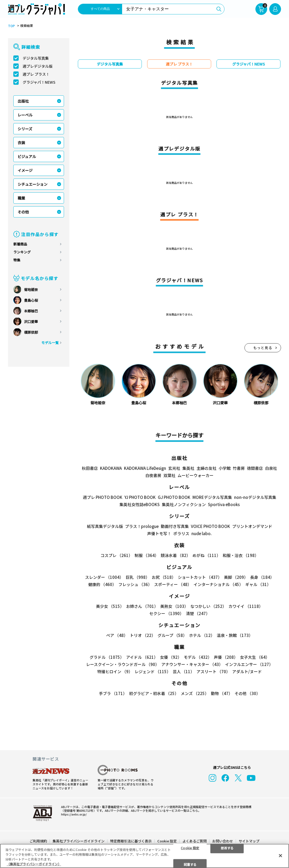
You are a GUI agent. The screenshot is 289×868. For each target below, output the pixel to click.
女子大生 (255, 657)
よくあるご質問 (194, 840)
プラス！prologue (142, 526)
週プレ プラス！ (36, 74)
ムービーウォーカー (196, 475)
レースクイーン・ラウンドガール (123, 664)
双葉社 (169, 475)
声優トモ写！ (159, 533)
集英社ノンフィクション (184, 504)
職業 (21, 198)
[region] (144, 856)
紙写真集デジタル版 (105, 526)
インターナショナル (218, 584)
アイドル (142, 657)
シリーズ (25, 129)
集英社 (188, 468)
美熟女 (174, 606)
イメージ (25, 170)
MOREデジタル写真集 (212, 497)
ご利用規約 (38, 840)
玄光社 (174, 468)
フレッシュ (135, 584)
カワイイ (246, 606)
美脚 (236, 577)
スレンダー (104, 577)
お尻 (164, 577)
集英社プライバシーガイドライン (79, 840)
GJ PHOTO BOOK (174, 497)
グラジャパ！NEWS (39, 82)
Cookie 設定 (167, 840)
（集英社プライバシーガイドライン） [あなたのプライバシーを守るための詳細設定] (34, 864)
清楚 (198, 613)
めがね (206, 555)
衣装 (21, 143)
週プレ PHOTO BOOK (103, 497)
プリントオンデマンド (252, 526)
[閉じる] (280, 855)
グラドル (107, 657)
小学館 (225, 468)
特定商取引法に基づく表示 (131, 840)
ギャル (258, 584)
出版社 (23, 101)
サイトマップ (249, 840)
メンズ (195, 693)
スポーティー (173, 584)
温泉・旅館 (235, 635)
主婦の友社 (206, 468)
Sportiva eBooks (224, 504)
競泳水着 (176, 555)
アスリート (213, 671)
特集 (17, 260)
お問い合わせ (223, 840)
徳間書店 (255, 468)
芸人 (184, 671)
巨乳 (138, 577)
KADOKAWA (111, 468)
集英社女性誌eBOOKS (140, 504)
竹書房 (239, 468)
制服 (147, 555)
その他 (23, 212)
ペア (117, 635)
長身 (262, 577)
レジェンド (153, 671)
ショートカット (200, 577)
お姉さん (142, 606)
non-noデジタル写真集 (255, 497)
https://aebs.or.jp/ (74, 813)
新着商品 (20, 244)
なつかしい (208, 606)
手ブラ (113, 693)
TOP (11, 26)
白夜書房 (153, 475)
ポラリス (181, 533)
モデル (198, 657)
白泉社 (271, 468)
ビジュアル (27, 156)
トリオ (143, 635)
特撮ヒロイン (115, 671)
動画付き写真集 (175, 526)
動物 (222, 693)
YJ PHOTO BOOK (140, 497)
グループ (172, 635)
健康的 (102, 584)
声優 (226, 657)
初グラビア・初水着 (154, 693)
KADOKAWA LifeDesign (145, 468)
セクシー (166, 613)
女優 (171, 657)
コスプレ (117, 555)
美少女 (110, 606)
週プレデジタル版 (38, 66)
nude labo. (202, 533)
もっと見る (263, 348)
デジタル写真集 (36, 58)
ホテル (202, 635)
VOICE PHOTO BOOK (210, 526)
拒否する (227, 848)
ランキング (22, 252)
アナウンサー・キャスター (192, 664)
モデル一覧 (50, 343)
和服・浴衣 (241, 555)
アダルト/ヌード (247, 671)
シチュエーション (33, 184)
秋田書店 (90, 468)
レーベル (25, 115)
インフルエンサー (249, 664)
